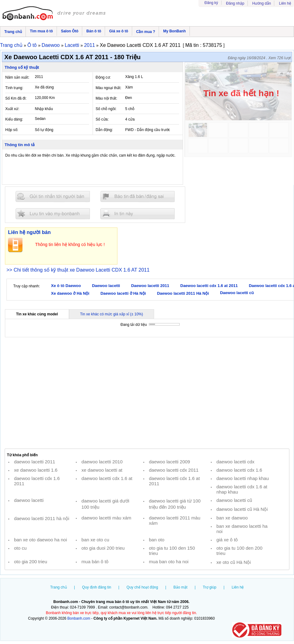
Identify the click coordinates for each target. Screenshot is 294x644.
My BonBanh (174, 31)
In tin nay (137, 213)
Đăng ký (211, 3)
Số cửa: (102, 119)
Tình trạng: (14, 88)
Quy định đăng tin (96, 587)
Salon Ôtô (70, 31)
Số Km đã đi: (16, 98)
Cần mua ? (146, 32)
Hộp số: (12, 130)
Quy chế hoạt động (142, 587)
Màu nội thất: (106, 98)
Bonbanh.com (79, 618)
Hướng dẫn (262, 3)
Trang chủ (13, 32)
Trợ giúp (210, 587)
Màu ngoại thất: (108, 88)
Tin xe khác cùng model (37, 314)
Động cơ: (103, 77)
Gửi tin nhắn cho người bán (53, 197)
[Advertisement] (147, 393)
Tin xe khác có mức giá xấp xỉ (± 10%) (112, 314)
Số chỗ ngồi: (106, 109)
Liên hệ (285, 3)
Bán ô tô (94, 31)
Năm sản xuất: (17, 77)
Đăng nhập (235, 3)
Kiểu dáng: (14, 119)
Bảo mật (180, 587)
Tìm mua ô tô (41, 31)
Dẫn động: (104, 130)
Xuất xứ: (12, 109)
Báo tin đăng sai (137, 197)
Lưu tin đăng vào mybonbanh (53, 213)
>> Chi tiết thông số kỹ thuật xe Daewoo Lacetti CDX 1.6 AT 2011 (78, 270)
